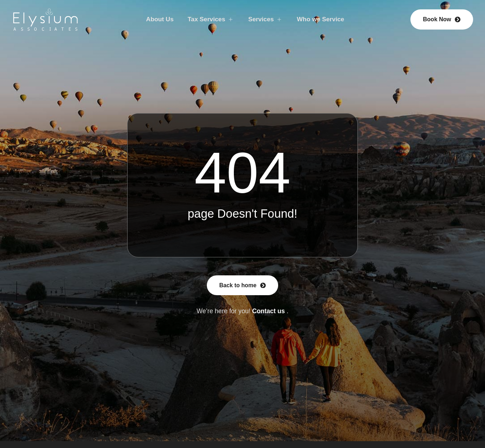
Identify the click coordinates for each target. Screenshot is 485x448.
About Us (158, 19)
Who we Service (322, 19)
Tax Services (210, 19)
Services (266, 19)
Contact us (269, 311)
